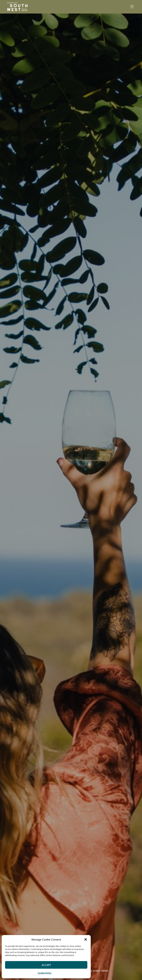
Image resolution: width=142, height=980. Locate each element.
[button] (86, 939)
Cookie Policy (45, 973)
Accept (46, 965)
